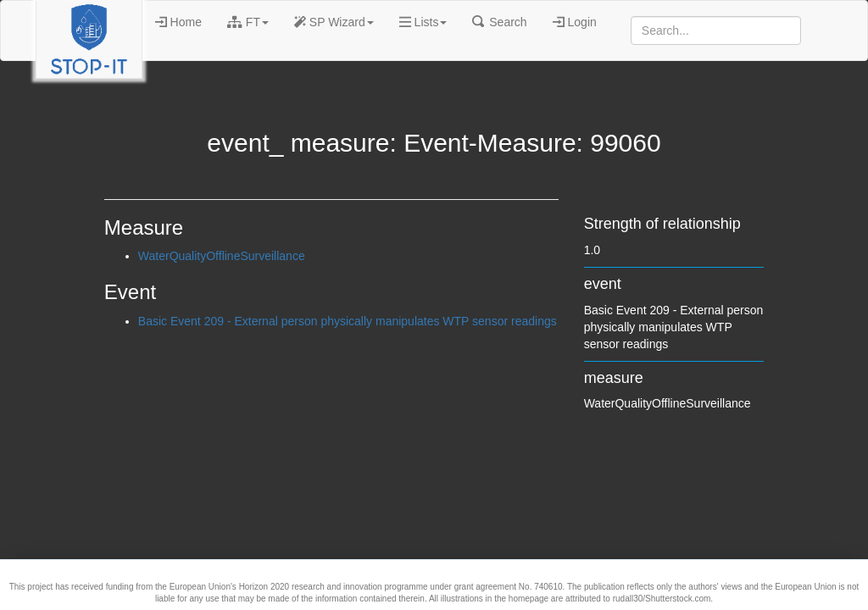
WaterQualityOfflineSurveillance (222, 256)
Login (575, 22)
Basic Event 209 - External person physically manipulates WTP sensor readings (348, 321)
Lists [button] (423, 22)
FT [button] (248, 22)
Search (499, 22)
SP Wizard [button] (334, 22)
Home (178, 22)
